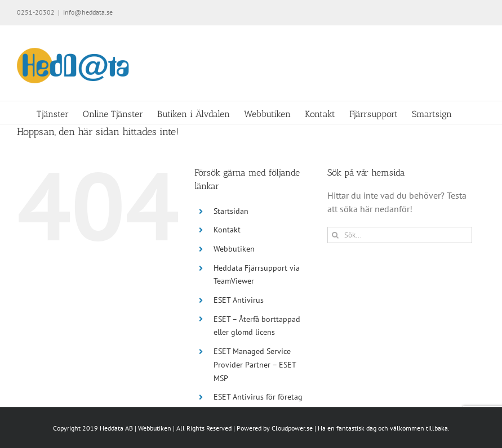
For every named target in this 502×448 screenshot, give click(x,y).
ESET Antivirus (239, 300)
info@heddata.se (88, 12)
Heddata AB (116, 428)
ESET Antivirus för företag (258, 397)
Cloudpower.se (292, 428)
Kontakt (227, 230)
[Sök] (336, 235)
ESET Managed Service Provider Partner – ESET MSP (255, 365)
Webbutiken (234, 249)
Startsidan (231, 211)
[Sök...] (400, 235)
